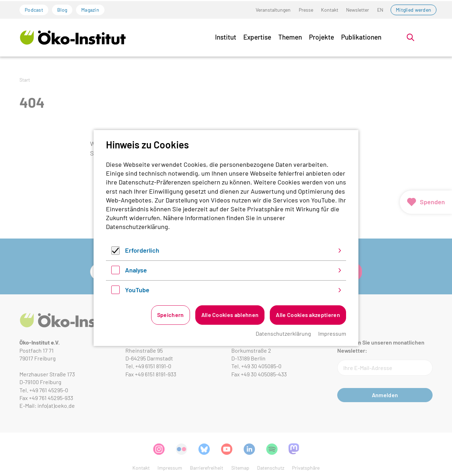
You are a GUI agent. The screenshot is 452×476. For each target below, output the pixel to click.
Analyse (136, 270)
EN (380, 10)
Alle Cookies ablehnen (230, 315)
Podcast (34, 10)
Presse (306, 10)
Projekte (322, 37)
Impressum (332, 333)
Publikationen (361, 37)
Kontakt (330, 10)
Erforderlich (142, 250)
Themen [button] (290, 37)
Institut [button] (226, 37)
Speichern (171, 315)
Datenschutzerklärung (137, 227)
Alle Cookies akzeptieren (308, 315)
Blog (62, 10)
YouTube (137, 290)
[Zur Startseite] (73, 37)
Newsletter (358, 10)
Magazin (90, 10)
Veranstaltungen (273, 10)
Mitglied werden (414, 10)
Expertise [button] (257, 37)
